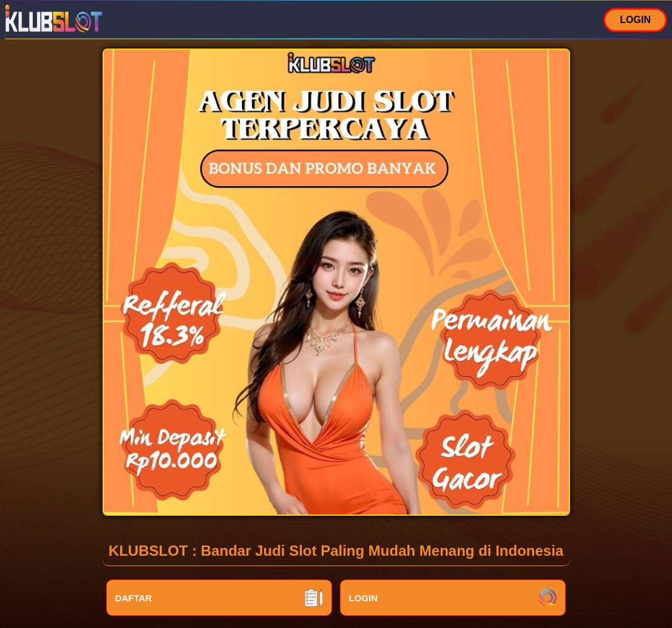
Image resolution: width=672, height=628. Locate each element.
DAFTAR (219, 598)
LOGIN (635, 20)
